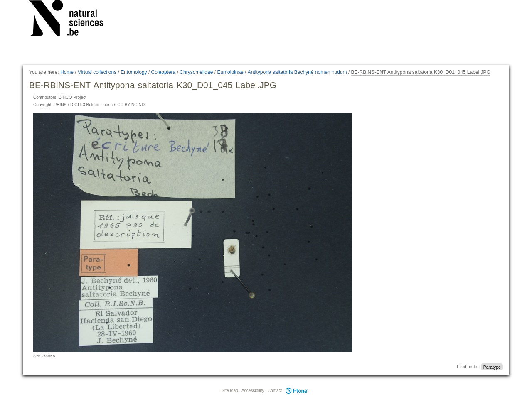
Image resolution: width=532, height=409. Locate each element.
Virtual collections (97, 72)
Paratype (492, 367)
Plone (297, 391)
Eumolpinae (230, 72)
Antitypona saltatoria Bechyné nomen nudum (297, 72)
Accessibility (253, 391)
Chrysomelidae (196, 72)
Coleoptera (164, 72)
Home (67, 72)
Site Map (230, 391)
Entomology (134, 72)
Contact (275, 391)
